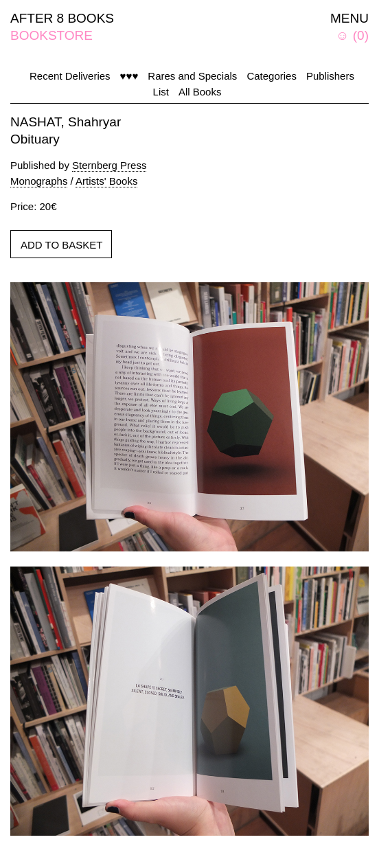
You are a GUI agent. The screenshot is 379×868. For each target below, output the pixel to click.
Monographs (39, 181)
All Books (200, 92)
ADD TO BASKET (61, 245)
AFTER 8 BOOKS (62, 18)
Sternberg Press (109, 165)
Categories (272, 76)
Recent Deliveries (70, 76)
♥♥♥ (129, 76)
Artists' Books (106, 181)
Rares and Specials (192, 76)
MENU (349, 18)
